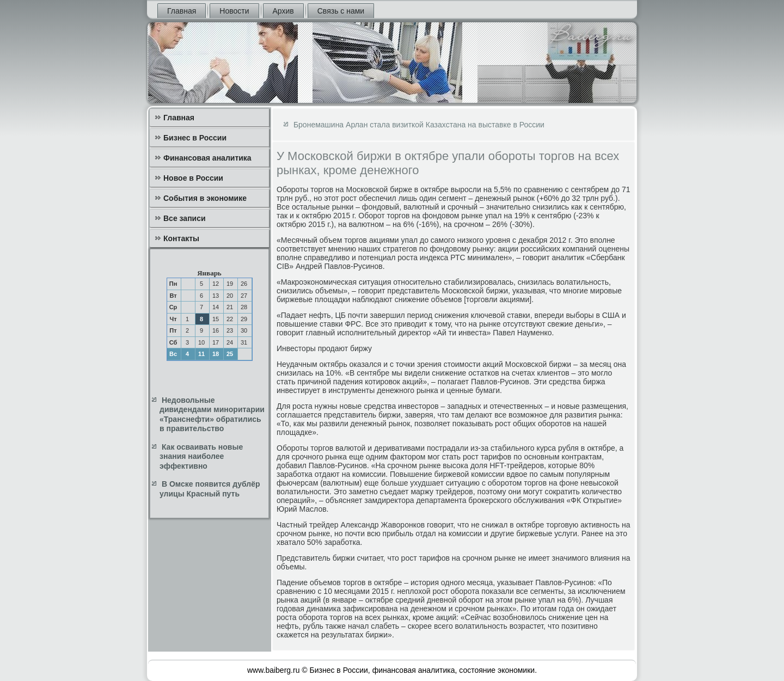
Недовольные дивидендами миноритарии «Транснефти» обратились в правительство (212, 415)
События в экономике (205, 198)
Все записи (185, 218)
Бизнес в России (195, 138)
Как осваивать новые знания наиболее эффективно (201, 456)
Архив (283, 11)
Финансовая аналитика (207, 158)
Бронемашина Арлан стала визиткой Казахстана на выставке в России (419, 125)
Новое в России (193, 178)
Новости (234, 11)
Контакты (181, 238)
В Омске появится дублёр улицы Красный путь (210, 489)
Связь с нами (341, 11)
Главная (182, 11)
